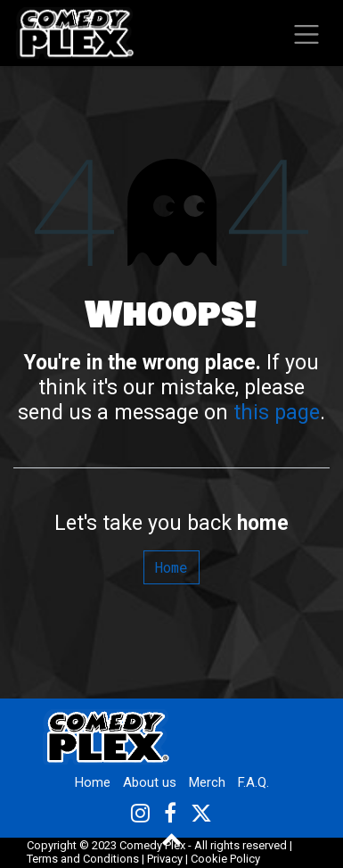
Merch (207, 782)
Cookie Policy (225, 859)
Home (171, 567)
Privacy (165, 859)
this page (277, 413)
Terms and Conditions (83, 859)
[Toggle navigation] (307, 33)
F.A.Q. (253, 782)
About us (150, 782)
